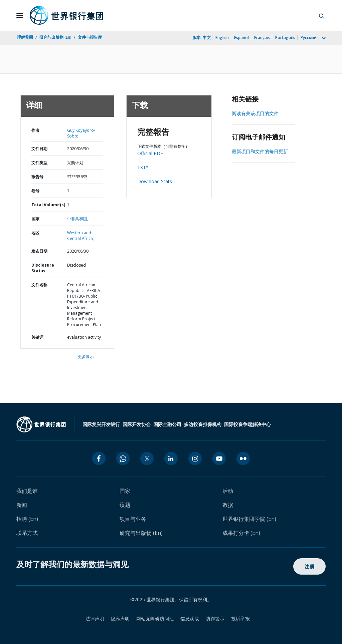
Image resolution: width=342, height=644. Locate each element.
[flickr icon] (243, 458)
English (222, 38)
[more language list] (323, 38)
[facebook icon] (99, 458)
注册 (309, 566)
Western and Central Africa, (80, 236)
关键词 (37, 337)
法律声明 (95, 618)
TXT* (143, 167)
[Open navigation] (20, 15)
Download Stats (155, 181)
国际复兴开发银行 (101, 424)
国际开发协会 (137, 424)
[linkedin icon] (171, 458)
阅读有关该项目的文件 (255, 113)
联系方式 (27, 533)
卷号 (35, 191)
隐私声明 (120, 618)
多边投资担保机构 (203, 424)
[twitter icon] (147, 458)
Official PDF (150, 153)
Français (262, 38)
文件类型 (39, 163)
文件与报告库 (90, 37)
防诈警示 (215, 618)
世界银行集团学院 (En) (249, 519)
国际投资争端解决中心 (247, 424)
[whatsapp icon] (123, 458)
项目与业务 (133, 519)
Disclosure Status (43, 268)
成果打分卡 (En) (241, 533)
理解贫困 (25, 37)
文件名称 (39, 285)
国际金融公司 (167, 424)
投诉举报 (240, 618)
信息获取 (190, 618)
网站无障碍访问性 (155, 618)
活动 (228, 491)
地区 (35, 233)
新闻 (22, 505)
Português (285, 38)
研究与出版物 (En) (55, 37)
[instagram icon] (195, 458)
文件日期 (39, 149)
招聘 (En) (27, 519)
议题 (125, 505)
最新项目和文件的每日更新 (260, 151)
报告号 (37, 177)
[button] (322, 15)
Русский (309, 38)
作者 (35, 130)
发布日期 (39, 251)
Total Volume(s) (48, 205)
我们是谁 (27, 491)
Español (241, 38)
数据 (228, 505)
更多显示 (86, 357)
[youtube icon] (219, 458)
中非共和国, (78, 219)
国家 (35, 219)
